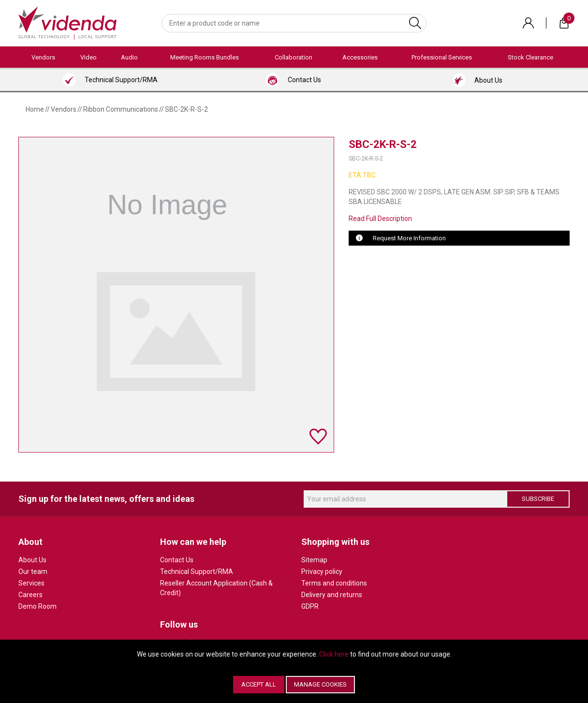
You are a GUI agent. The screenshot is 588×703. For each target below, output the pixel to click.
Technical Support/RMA (197, 571)
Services (31, 583)
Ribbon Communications (121, 109)
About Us (32, 560)
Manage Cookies (320, 684)
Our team (33, 571)
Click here (334, 654)
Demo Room (37, 606)
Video (88, 57)
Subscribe (538, 499)
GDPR (310, 606)
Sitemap (314, 560)
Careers (30, 595)
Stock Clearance (530, 57)
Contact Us (177, 560)
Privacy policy (322, 571)
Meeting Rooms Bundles (205, 57)
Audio (129, 57)
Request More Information (409, 238)
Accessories (360, 57)
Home (35, 109)
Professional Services (442, 57)
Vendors (43, 57)
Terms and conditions (334, 583)
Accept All (259, 684)
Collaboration (294, 57)
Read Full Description (380, 219)
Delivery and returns (332, 595)
